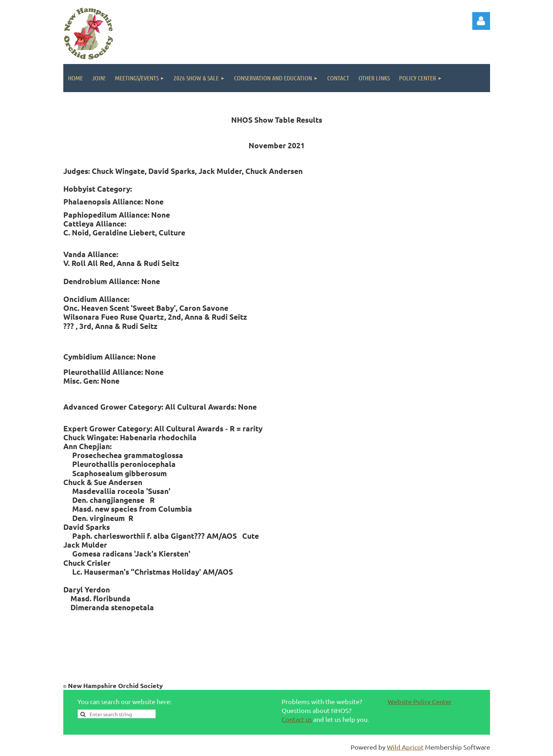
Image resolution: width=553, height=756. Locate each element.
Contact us (297, 719)
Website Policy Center (420, 701)
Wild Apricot (405, 747)
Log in (481, 21)
